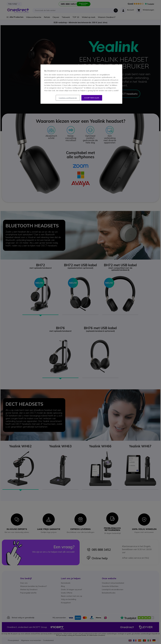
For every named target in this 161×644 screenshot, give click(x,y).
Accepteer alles (92, 98)
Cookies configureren (68, 98)
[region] (81, 84)
